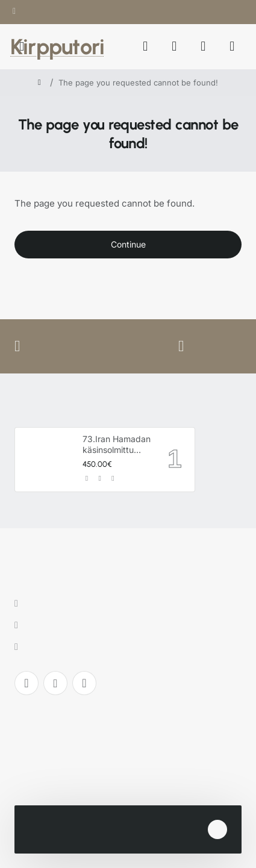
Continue (128, 244)
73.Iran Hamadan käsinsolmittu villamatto (117, 445)
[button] (87, 479)
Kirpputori (57, 47)
